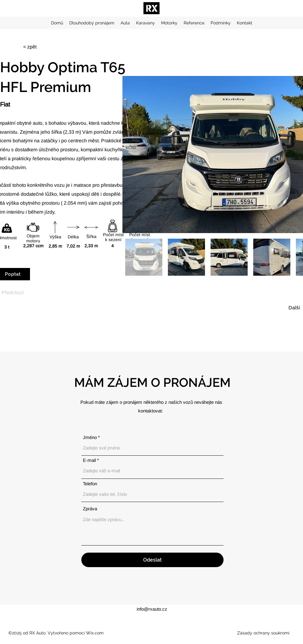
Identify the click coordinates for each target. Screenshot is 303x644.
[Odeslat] (152, 560)
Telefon (90, 484)
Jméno (90, 437)
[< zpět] (33, 47)
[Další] (292, 308)
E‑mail (89, 460)
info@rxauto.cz (152, 609)
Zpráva (90, 509)
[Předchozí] (13, 292)
